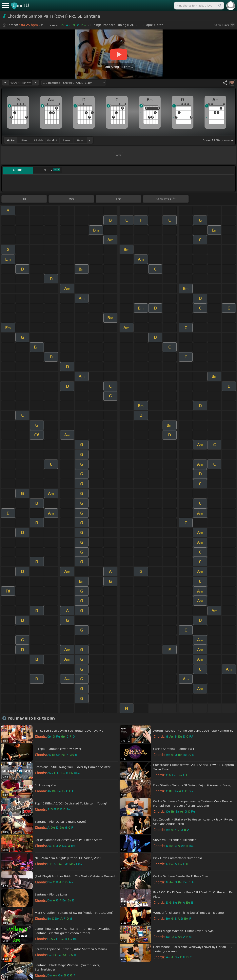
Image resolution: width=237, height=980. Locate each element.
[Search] (220, 6)
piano (25, 140)
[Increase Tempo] (36, 83)
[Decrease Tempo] (5, 83)
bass (80, 140)
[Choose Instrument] (90, 140)
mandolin (52, 140)
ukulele (39, 140)
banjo (66, 140)
